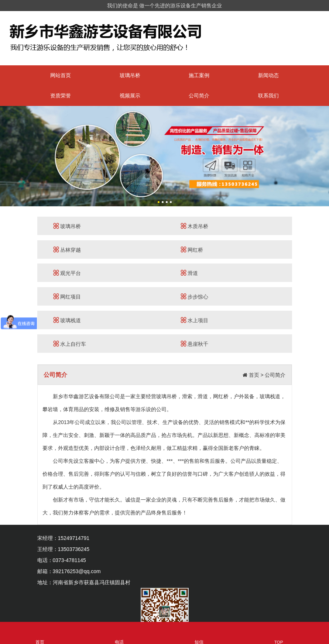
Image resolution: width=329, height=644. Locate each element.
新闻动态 (268, 75)
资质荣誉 (61, 96)
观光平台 (67, 273)
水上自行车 (70, 344)
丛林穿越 (67, 250)
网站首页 (61, 75)
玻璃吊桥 (130, 75)
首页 (254, 375)
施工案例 (199, 75)
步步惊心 (195, 297)
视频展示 (130, 96)
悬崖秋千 (195, 344)
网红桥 (192, 250)
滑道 (189, 273)
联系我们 (268, 96)
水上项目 (195, 320)
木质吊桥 (195, 226)
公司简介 (199, 96)
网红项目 (67, 297)
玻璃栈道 (67, 320)
